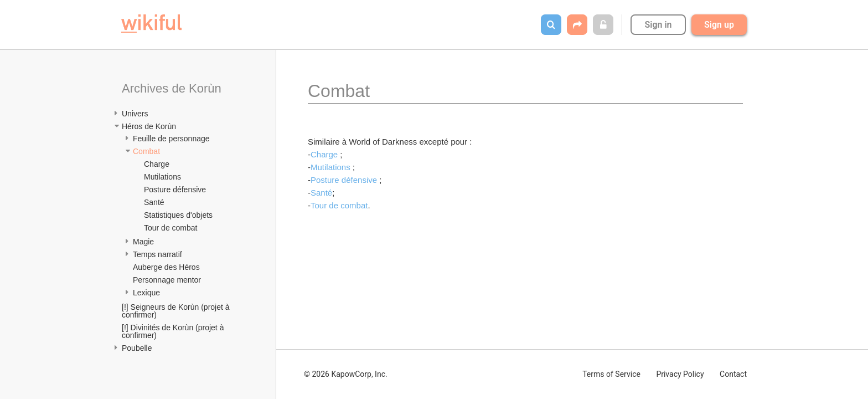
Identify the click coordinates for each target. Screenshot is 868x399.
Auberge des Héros (166, 267)
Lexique (146, 293)
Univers (135, 114)
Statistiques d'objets (178, 215)
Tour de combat (171, 228)
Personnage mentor (167, 280)
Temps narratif (157, 254)
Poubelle (137, 348)
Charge (157, 164)
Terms (611, 374)
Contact (733, 374)
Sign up (719, 25)
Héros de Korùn (149, 126)
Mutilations (162, 177)
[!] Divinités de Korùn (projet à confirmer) (174, 331)
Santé (154, 202)
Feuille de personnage (171, 139)
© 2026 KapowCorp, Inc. (346, 374)
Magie (143, 242)
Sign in (658, 25)
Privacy (680, 374)
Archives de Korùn (172, 88)
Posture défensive (175, 190)
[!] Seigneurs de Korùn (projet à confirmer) (177, 311)
